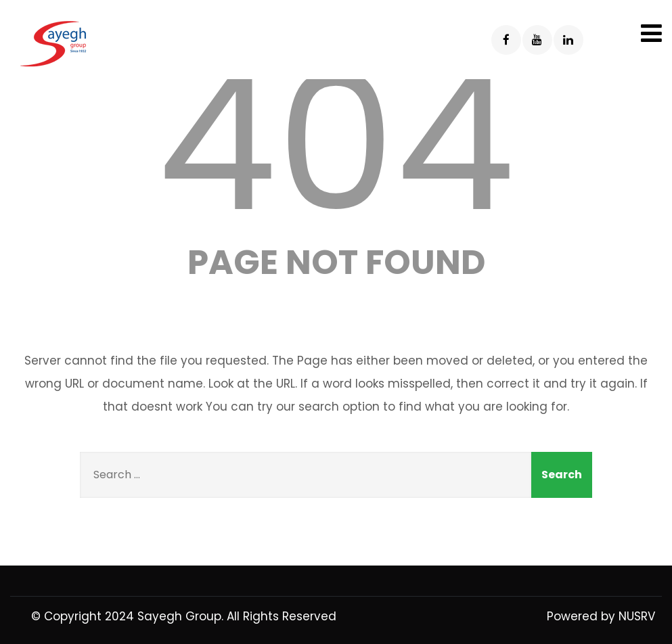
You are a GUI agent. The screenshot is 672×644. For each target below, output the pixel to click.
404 (336, 143)
